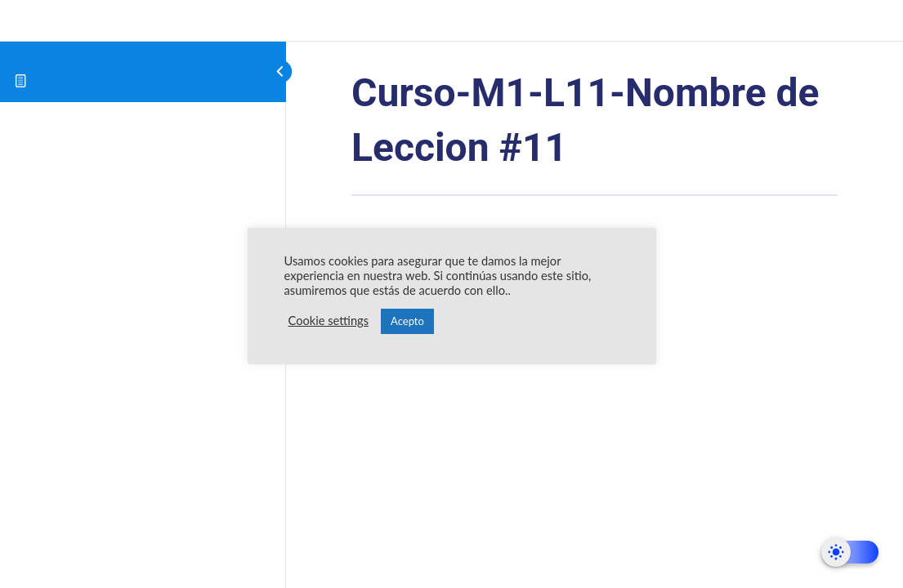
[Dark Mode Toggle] (850, 552)
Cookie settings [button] (329, 321)
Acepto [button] (407, 321)
